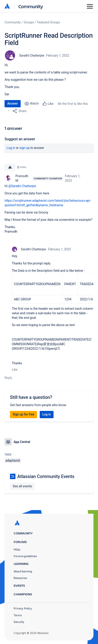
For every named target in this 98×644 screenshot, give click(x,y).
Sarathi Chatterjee (32, 55)
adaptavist (13, 460)
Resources (20, 578)
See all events (22, 486)
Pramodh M (22, 178)
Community (31, 6)
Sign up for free (23, 414)
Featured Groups (49, 22)
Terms (18, 615)
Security (19, 622)
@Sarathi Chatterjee (22, 186)
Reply (8, 378)
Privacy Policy (23, 608)
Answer (13, 103)
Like (15, 370)
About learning (23, 571)
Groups (29, 22)
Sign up (25, 148)
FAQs (17, 550)
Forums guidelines (25, 556)
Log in (11, 148)
